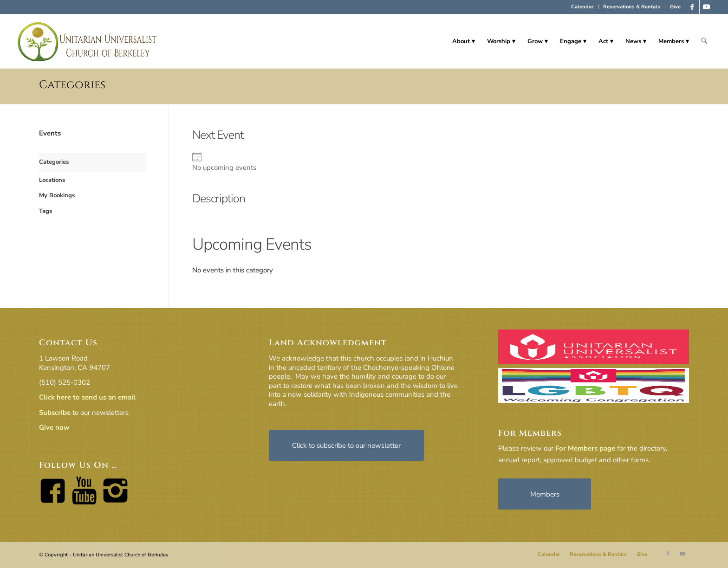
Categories (72, 85)
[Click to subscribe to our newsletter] (346, 445)
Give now (54, 427)
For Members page (585, 448)
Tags (45, 211)
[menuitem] (582, 7)
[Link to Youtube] (707, 7)
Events (50, 133)
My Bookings (57, 195)
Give (675, 7)
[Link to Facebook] (692, 7)
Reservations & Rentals (632, 7)
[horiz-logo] (88, 41)
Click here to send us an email (87, 397)
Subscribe (55, 413)
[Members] (545, 494)
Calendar (582, 7)
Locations (52, 180)
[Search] (704, 41)
